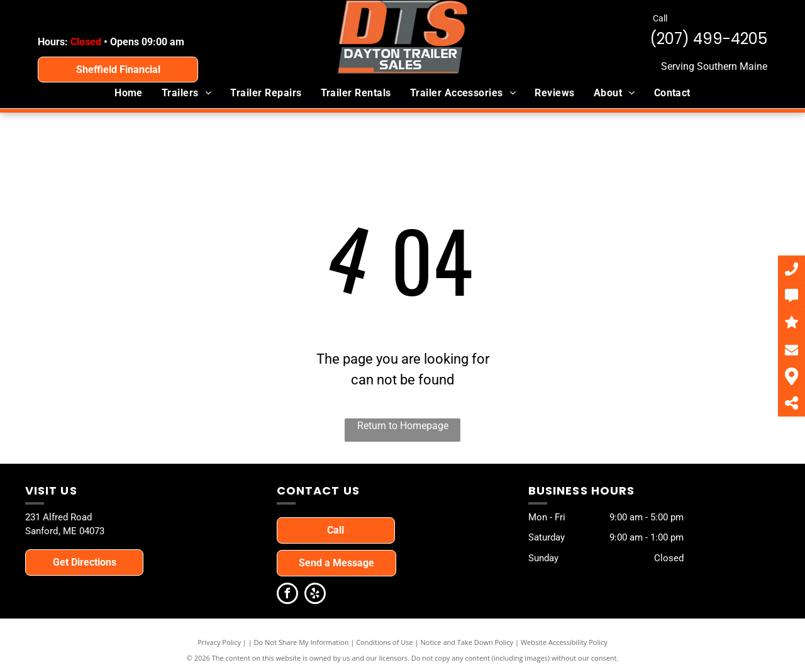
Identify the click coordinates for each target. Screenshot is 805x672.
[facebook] (287, 595)
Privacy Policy (219, 642)
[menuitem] (129, 93)
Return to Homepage (403, 426)
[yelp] (315, 595)
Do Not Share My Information (302, 642)
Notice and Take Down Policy (467, 642)
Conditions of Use (385, 642)
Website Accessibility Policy (564, 642)
